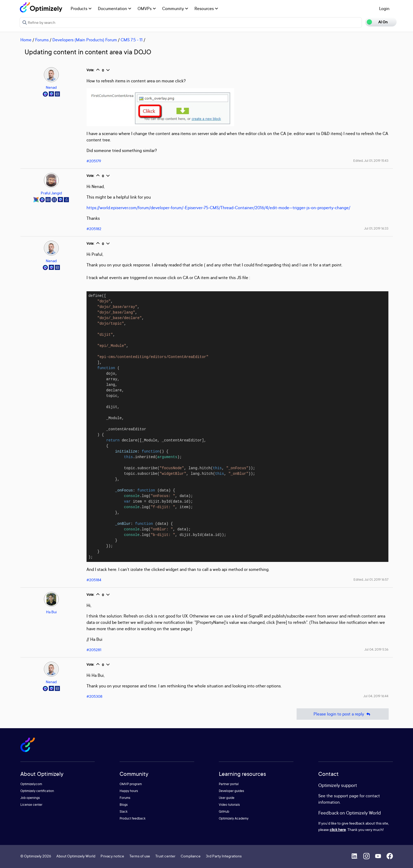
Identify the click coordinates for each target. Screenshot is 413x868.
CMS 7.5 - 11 (132, 40)
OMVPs (147, 8)
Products (81, 8)
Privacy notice (112, 856)
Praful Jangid (51, 193)
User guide (227, 798)
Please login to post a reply (343, 714)
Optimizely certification (37, 791)
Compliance (191, 856)
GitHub (224, 811)
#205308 (94, 696)
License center (31, 805)
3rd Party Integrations (224, 856)
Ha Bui (51, 612)
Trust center (165, 856)
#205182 (94, 229)
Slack (124, 811)
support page (346, 796)
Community (175, 8)
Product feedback (133, 818)
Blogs (124, 805)
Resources (206, 8)
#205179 (94, 161)
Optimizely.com (31, 784)
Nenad (51, 87)
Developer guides (232, 791)
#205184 (94, 580)
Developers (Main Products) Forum (85, 40)
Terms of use (140, 856)
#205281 (94, 650)
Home (26, 40)
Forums (42, 40)
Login (384, 8)
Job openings (30, 798)
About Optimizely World (76, 856)
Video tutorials (229, 805)
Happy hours (129, 791)
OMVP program (131, 784)
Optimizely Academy (234, 818)
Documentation (115, 8)
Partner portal (229, 784)
